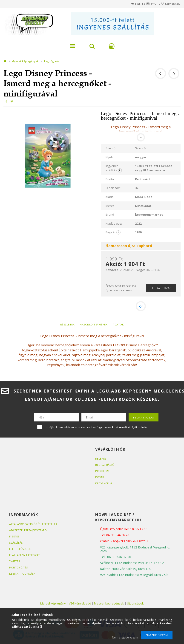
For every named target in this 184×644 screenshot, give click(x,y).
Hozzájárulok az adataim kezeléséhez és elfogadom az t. (96, 428)
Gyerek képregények (25, 61)
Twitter (15, 562)
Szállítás (16, 543)
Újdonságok (135, 604)
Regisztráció (105, 466)
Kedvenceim (104, 484)
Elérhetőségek (20, 549)
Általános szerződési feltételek (34, 525)
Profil (147, 4)
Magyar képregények (109, 604)
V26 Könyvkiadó (80, 604)
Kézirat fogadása (22, 574)
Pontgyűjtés (19, 568)
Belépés (126, 4)
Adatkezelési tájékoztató (28, 531)
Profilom (102, 472)
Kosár (100, 478)
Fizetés (14, 537)
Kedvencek (170, 4)
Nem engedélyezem (125, 637)
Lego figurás (52, 61)
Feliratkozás (161, 288)
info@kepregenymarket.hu (130, 542)
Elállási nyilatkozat (25, 556)
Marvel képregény (53, 604)
